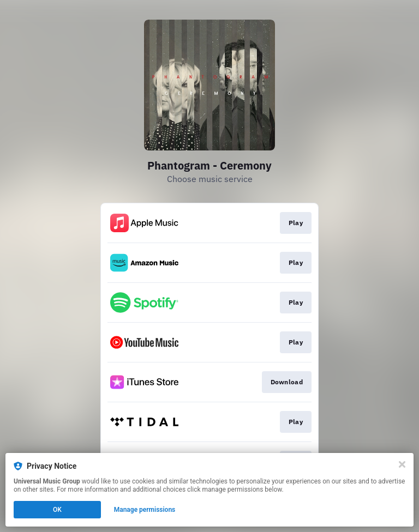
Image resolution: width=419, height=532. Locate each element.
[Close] (402, 464)
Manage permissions (145, 510)
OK (57, 510)
